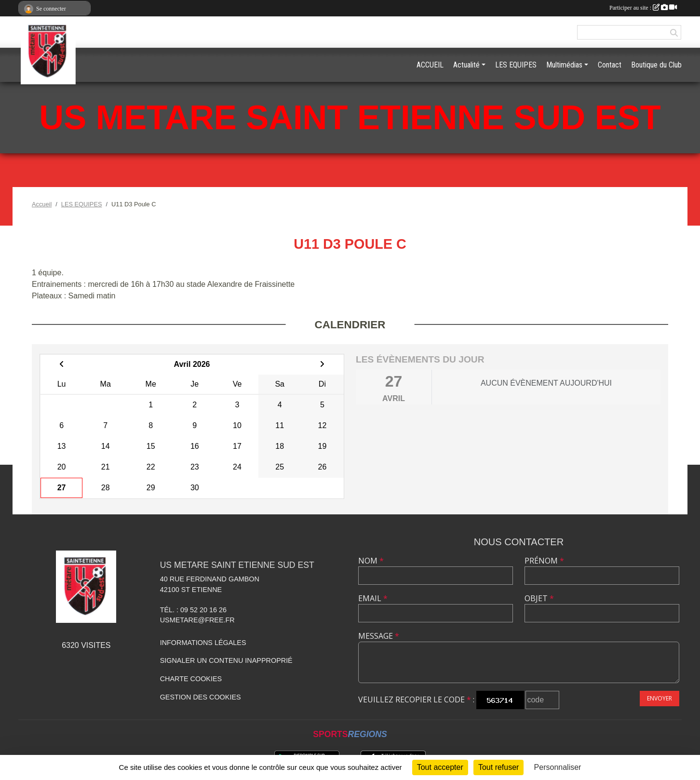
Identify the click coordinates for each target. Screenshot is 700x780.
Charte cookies (191, 679)
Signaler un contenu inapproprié (226, 660)
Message (379, 636)
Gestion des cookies (201, 697)
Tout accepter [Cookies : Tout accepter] (440, 767)
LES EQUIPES (516, 65)
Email (373, 598)
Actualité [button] (466, 65)
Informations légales (203, 643)
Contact (610, 65)
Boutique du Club (656, 65)
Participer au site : (643, 8)
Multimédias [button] (564, 65)
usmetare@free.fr (197, 620)
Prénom (544, 561)
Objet (539, 598)
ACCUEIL (430, 65)
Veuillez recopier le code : (416, 699)
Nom (371, 561)
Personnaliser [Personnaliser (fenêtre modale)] (558, 767)
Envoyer (660, 698)
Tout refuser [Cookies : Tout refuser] (498, 767)
